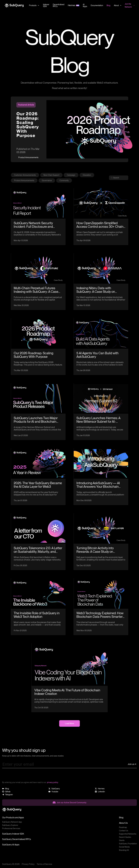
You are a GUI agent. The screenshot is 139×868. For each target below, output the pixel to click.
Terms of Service (44, 864)
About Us (123, 823)
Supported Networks (128, 834)
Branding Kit (124, 850)
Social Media (124, 847)
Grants (122, 840)
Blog (121, 818)
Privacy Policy (28, 864)
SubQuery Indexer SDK (13, 834)
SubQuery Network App (12, 822)
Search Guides (125, 837)
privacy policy (53, 782)
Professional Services (11, 828)
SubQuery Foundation (128, 844)
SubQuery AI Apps (11, 845)
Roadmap (123, 827)
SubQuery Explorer (10, 825)
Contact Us (124, 831)
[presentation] (23, 776)
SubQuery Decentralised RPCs (17, 839)
